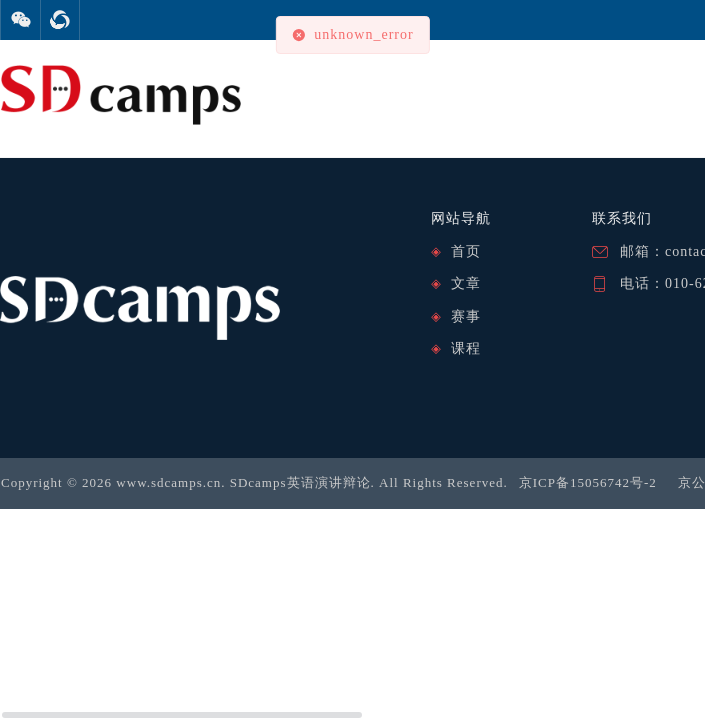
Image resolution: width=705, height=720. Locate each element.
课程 (466, 348)
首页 (466, 251)
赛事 (466, 316)
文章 (466, 283)
